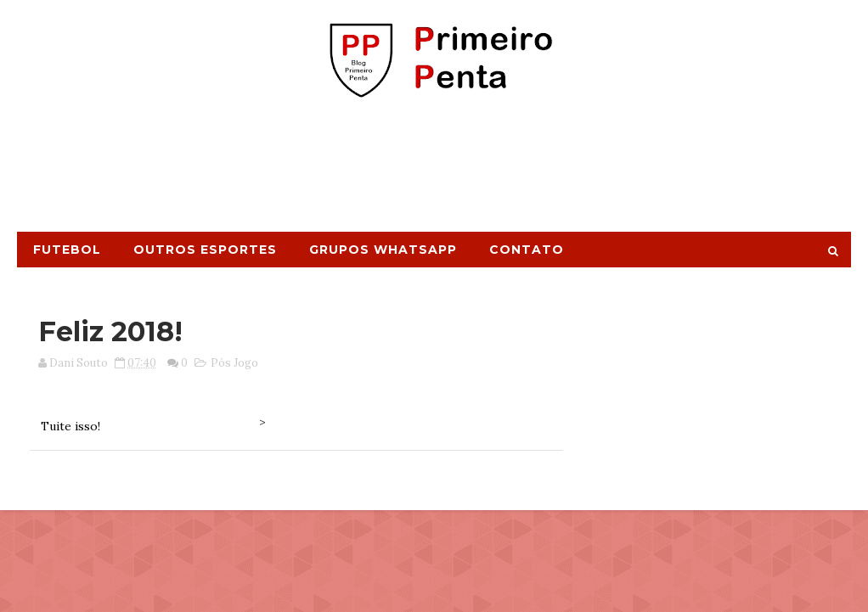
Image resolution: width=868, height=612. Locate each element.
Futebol (67, 250)
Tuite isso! (70, 426)
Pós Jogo (234, 363)
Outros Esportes (205, 250)
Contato (527, 250)
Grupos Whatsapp (383, 250)
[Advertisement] (434, 172)
